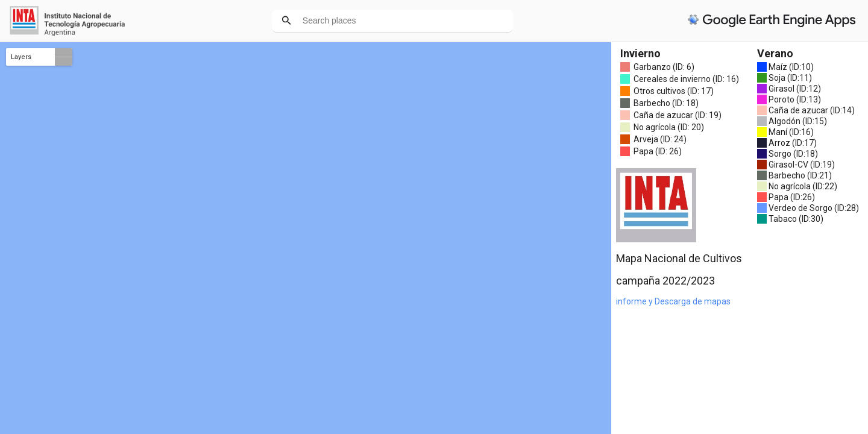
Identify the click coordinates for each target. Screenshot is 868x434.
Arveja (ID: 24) (660, 139)
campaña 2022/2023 (665, 281)
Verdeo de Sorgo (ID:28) (814, 208)
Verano (775, 53)
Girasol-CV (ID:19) (802, 165)
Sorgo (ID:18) (793, 154)
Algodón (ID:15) (798, 121)
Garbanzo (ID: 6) (664, 67)
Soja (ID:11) (790, 78)
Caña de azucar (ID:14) (812, 110)
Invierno (640, 53)
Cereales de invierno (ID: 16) (686, 79)
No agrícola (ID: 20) (669, 127)
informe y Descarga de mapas (673, 301)
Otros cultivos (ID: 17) (674, 91)
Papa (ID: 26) (658, 151)
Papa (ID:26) (792, 197)
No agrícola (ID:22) (803, 186)
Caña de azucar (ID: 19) (678, 115)
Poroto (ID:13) (795, 99)
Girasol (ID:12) (795, 89)
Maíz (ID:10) (791, 67)
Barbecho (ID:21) (800, 175)
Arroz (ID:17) (793, 143)
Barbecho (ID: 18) (666, 103)
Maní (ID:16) (791, 132)
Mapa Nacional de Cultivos (679, 258)
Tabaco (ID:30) (796, 219)
